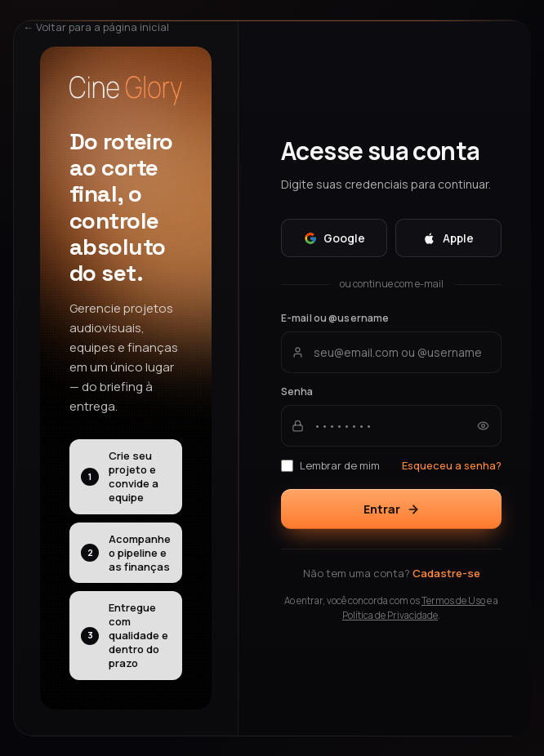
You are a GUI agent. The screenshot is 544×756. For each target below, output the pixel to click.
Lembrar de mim (330, 465)
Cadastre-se (446, 573)
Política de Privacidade (390, 615)
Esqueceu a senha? (452, 465)
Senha (297, 391)
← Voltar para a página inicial (96, 27)
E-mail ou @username (335, 318)
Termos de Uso (453, 600)
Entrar (392, 509)
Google (334, 238)
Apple (448, 238)
